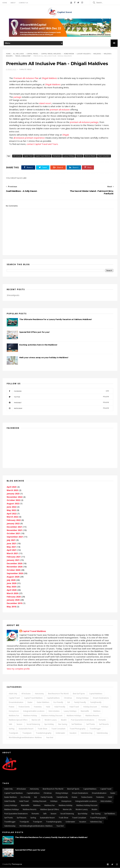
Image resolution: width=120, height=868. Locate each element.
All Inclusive (18, 54)
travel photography (78, 729)
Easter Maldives (43, 703)
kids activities (54, 711)
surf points (91, 724)
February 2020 (14, 597)
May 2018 (11, 607)
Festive (12, 707)
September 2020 (15, 573)
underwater (60, 733)
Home (5, 3)
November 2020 (15, 567)
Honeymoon (69, 54)
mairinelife (85, 711)
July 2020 (11, 580)
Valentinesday (102, 733)
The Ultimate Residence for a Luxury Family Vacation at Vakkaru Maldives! (56, 319)
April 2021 (12, 550)
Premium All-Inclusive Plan (26, 78)
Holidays (105, 707)
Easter (30, 703)
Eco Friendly (58, 703)
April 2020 (12, 590)
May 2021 (11, 547)
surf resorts (104, 724)
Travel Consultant (23, 56)
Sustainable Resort (26, 729)
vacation (73, 733)
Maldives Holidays (74, 716)
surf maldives (77, 724)
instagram (58, 408)
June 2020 (11, 583)
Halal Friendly (60, 707)
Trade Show (42, 729)
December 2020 (14, 564)
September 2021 (15, 537)
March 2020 (12, 593)
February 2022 (14, 520)
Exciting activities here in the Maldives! (38, 345)
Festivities (38, 707)
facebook (58, 391)
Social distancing (33, 724)
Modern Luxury (51, 720)
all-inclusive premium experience (29, 138)
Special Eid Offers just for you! (34, 332)
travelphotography (44, 733)
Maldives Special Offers (18, 720)
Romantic (102, 720)
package (18, 97)
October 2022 (13, 500)
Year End (50, 738)
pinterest (58, 403)
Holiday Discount (90, 707)
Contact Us (23, 3)
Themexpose (17, 864)
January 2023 (13, 494)
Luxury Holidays (84, 54)
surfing (12, 729)
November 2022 (15, 497)
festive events (24, 707)
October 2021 (13, 534)
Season (19, 724)
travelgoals (13, 733)
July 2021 (11, 540)
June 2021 (11, 544)
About (13, 3)
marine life (36, 720)
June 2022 (11, 507)
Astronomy (39, 694)
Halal (48, 707)
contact (30, 144)
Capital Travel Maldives (51, 54)
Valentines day (87, 733)
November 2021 (15, 530)
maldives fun (14, 716)
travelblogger (95, 729)
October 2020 (13, 570)
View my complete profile (18, 669)
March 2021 (12, 554)
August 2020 (13, 577)
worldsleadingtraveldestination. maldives (25, 738)
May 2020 (11, 587)
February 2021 (14, 557)
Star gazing (63, 724)
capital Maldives (96, 694)
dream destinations (101, 698)
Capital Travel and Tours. (46, 144)
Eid (69, 703)
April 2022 (12, 514)
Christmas (68, 698)
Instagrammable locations (34, 711)
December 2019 (14, 603)
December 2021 (14, 527)
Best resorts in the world (58, 694)
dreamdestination (16, 703)
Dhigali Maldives (49, 78)
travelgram (27, 733)
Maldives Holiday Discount (52, 716)
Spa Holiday (49, 724)
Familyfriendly (96, 703)
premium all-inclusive (60, 110)
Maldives (97, 54)
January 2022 (13, 524)
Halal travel (74, 707)
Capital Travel (33, 54)
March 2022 (12, 517)
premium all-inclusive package (84, 122)
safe (11, 724)
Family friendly (80, 703)
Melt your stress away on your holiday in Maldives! (44, 358)
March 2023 (12, 490)
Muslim (64, 720)
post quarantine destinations (83, 720)
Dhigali (66, 135)
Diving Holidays (82, 698)
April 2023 (12, 487)
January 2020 (13, 600)
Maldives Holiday (30, 716)
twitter (58, 397)
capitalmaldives (53, 698)
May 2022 (11, 510)
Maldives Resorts (90, 156)
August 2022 (13, 504)
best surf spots (79, 694)
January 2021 (13, 560)
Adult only (13, 694)
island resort (45, 103)
